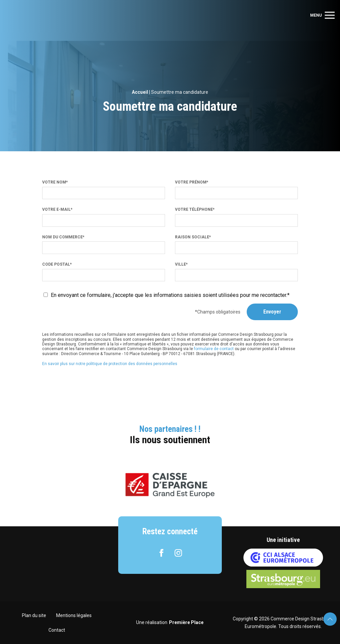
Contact (57, 630)
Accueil (140, 92)
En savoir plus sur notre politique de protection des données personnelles (110, 364)
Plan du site (34, 615)
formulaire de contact (214, 349)
